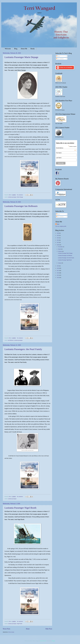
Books (33, 49)
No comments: (20, 195)
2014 (58, 278)
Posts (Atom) (11, 632)
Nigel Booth (20, 624)
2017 (58, 271)
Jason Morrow (43, 641)
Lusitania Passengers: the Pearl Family (23, 349)
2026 (58, 233)
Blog (16, 49)
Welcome (8, 49)
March (60, 249)
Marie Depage (20, 197)
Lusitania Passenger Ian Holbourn (21, 206)
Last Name (59, 158)
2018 (58, 268)
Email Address (66, 148)
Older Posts (49, 629)
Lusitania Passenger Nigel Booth (20, 508)
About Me (24, 49)
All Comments (60, 59)
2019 (58, 266)
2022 (58, 240)
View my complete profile (61, 226)
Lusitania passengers (12, 197)
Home (28, 629)
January (60, 263)
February (60, 251)
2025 (58, 235)
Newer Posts (7, 629)
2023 (58, 238)
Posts (58, 56)
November (61, 247)
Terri (58, 224)
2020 (58, 245)
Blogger (53, 641)
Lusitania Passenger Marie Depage (21, 57)
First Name (59, 153)
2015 (58, 275)
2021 (58, 242)
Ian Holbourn (11, 340)
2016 (58, 273)
